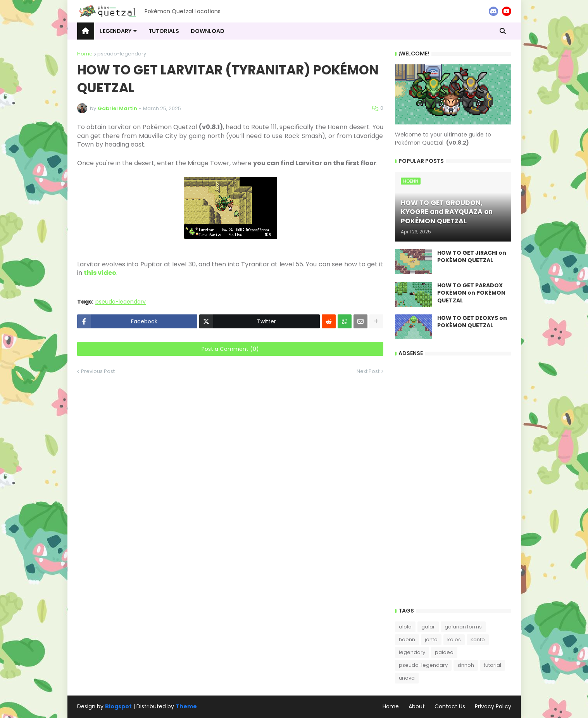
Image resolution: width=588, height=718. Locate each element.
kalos (454, 639)
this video (100, 273)
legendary (412, 652)
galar (428, 627)
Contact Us (450, 706)
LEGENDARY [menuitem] (116, 31)
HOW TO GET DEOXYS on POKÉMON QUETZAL (472, 322)
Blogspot (118, 707)
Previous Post (98, 371)
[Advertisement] (453, 480)
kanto (478, 639)
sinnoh (466, 665)
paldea (444, 652)
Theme (186, 706)
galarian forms (463, 627)
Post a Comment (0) (230, 349)
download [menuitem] (208, 31)
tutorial (492, 665)
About (417, 706)
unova (407, 678)
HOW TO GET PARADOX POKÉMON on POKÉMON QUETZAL (471, 293)
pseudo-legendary (122, 54)
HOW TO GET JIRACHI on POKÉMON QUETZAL (472, 257)
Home (85, 54)
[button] (503, 31)
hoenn (407, 639)
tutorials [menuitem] (164, 31)
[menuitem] (86, 31)
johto (431, 639)
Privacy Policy (493, 706)
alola (405, 627)
